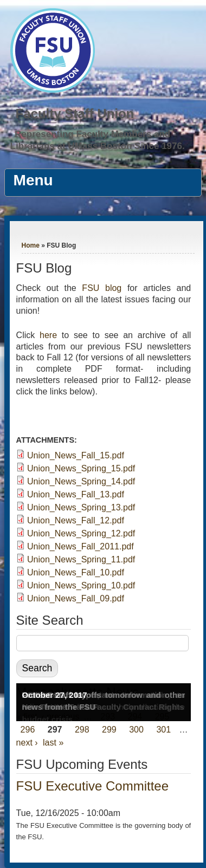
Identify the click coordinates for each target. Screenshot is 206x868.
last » (53, 743)
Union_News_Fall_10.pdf (76, 572)
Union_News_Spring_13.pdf (81, 507)
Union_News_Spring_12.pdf (81, 533)
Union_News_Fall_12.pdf (76, 520)
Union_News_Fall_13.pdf (76, 494)
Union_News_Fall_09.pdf (76, 598)
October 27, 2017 (55, 695)
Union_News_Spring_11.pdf (81, 559)
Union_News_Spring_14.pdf (81, 481)
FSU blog (102, 288)
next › (27, 743)
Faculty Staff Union (75, 114)
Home (31, 245)
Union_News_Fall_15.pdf (76, 455)
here (48, 335)
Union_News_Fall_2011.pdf (81, 546)
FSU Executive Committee (92, 786)
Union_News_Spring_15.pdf (81, 468)
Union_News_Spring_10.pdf (81, 585)
